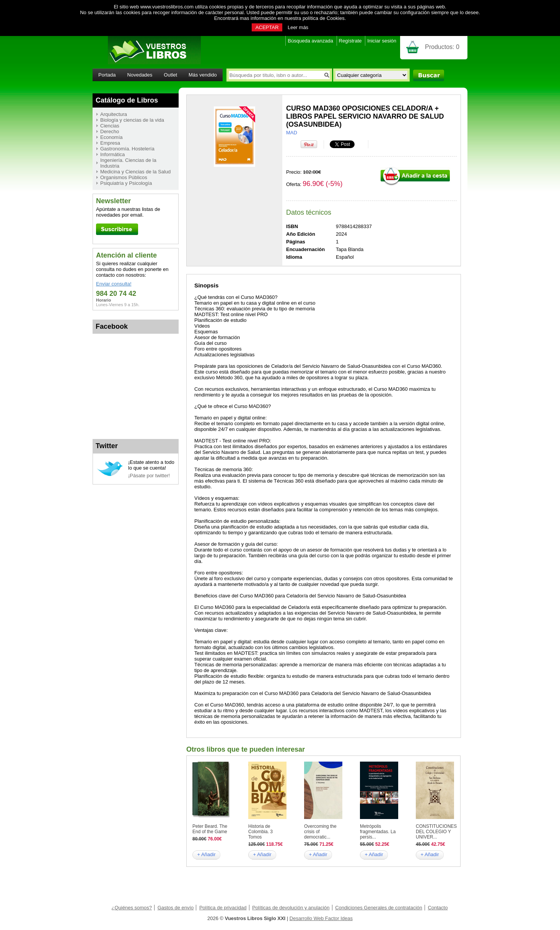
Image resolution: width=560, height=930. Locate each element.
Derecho (110, 131)
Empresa (110, 143)
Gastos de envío (176, 908)
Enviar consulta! (114, 284)
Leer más (298, 27)
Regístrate (350, 41)
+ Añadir (206, 854)
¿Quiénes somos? (132, 908)
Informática (112, 154)
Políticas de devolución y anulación (291, 908)
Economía (112, 137)
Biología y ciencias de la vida (132, 120)
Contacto (438, 908)
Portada (107, 75)
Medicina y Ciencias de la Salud (135, 172)
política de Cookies (324, 18)
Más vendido (203, 75)
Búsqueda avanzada (310, 41)
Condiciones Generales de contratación (379, 908)
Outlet (170, 75)
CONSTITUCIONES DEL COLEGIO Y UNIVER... (436, 832)
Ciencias (110, 126)
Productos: (442, 47)
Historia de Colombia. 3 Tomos (260, 832)
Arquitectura (114, 114)
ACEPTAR (267, 27)
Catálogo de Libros (127, 100)
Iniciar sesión (382, 41)
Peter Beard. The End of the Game (210, 829)
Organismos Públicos (124, 177)
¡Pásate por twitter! (149, 476)
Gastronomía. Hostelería (127, 149)
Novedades (140, 75)
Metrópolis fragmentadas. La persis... (378, 832)
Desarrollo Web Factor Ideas (321, 918)
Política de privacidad (223, 908)
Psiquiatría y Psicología (126, 183)
